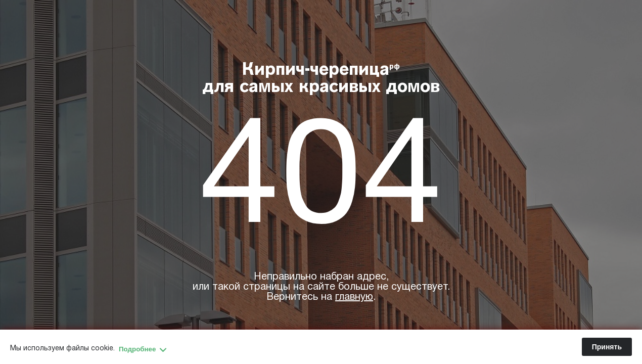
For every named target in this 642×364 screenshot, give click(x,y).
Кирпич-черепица (321, 79)
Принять (607, 347)
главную (354, 297)
